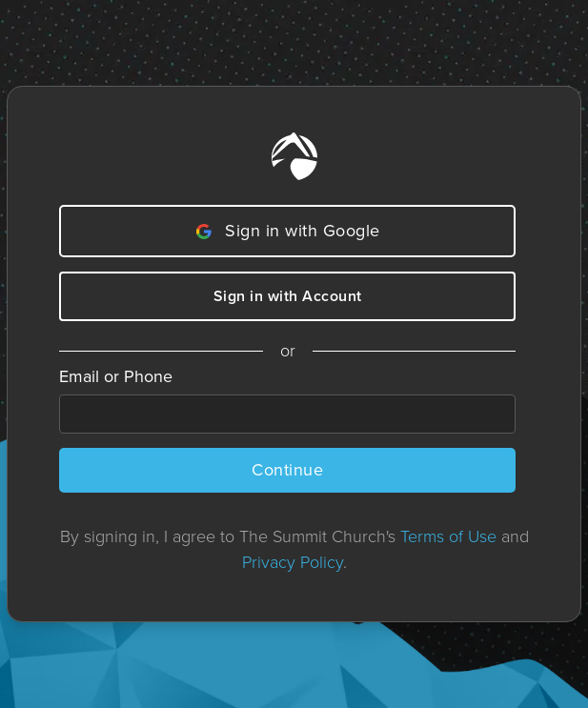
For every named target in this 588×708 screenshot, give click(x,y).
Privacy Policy (293, 562)
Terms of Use (448, 536)
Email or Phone (116, 376)
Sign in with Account (288, 296)
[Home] (294, 156)
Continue (287, 470)
